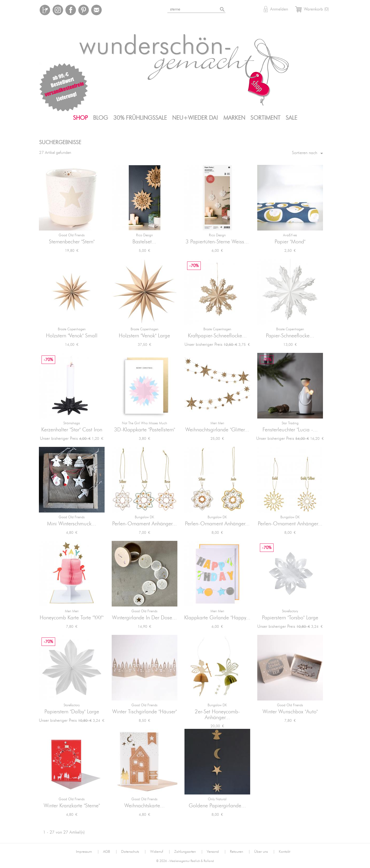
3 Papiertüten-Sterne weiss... (217, 242)
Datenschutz (134, 852)
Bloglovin (45, 10)
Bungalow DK (144, 517)
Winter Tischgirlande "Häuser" (145, 712)
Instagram (58, 10)
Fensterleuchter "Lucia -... (290, 430)
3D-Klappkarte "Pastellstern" (145, 430)
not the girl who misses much (145, 423)
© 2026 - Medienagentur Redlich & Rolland (185, 861)
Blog (101, 118)
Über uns (264, 852)
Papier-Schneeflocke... (290, 336)
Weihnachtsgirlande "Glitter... (217, 430)
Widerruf (160, 852)
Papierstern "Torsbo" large (290, 618)
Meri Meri (217, 423)
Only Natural (217, 799)
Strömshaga (72, 423)
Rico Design (145, 235)
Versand (216, 852)
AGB (110, 852)
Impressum (88, 852)
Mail (96, 10)
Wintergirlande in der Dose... (144, 618)
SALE (291, 118)
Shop (80, 118)
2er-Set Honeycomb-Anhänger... (217, 715)
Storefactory (290, 611)
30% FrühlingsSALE (140, 118)
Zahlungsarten (189, 852)
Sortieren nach (308, 153)
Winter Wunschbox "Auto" (290, 712)
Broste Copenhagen (72, 329)
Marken (234, 118)
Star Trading (290, 423)
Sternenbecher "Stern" (72, 242)
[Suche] (197, 8)
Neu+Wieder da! (195, 118)
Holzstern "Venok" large (144, 336)
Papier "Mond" (290, 242)
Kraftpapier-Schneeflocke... (217, 336)
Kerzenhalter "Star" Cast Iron (72, 430)
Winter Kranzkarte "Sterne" (72, 806)
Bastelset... (144, 242)
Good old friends (72, 235)
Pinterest (84, 10)
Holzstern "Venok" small (72, 336)
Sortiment (265, 118)
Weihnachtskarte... (145, 806)
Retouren (240, 852)
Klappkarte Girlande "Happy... (217, 618)
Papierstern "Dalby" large (72, 712)
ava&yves (290, 235)
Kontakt (284, 852)
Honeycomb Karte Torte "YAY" (72, 618)
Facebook (71, 10)
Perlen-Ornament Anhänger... (145, 524)
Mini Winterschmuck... (72, 524)
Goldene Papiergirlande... (217, 806)
